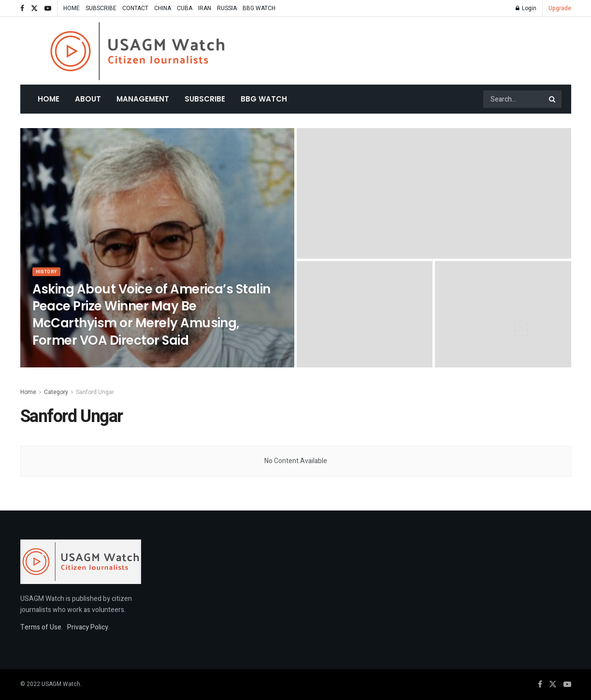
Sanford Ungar (95, 392)
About (88, 99)
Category (56, 392)
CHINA (163, 8)
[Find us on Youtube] (567, 685)
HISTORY (48, 277)
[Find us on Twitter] (553, 685)
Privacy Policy (88, 627)
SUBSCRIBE (101, 8)
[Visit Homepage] (137, 51)
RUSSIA (227, 8)
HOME (72, 8)
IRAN (205, 8)
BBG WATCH (259, 8)
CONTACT (135, 8)
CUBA (185, 8)
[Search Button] (553, 99)
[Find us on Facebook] (540, 685)
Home (49, 99)
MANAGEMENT (143, 99)
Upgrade (560, 8)
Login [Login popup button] (526, 8)
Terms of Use (41, 627)
